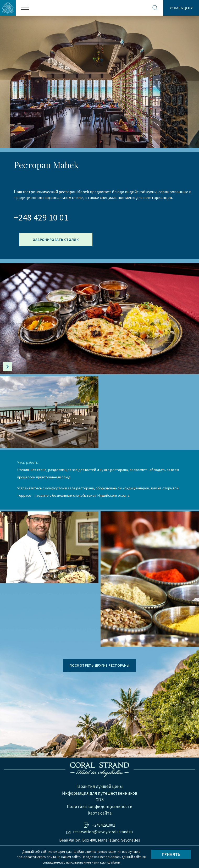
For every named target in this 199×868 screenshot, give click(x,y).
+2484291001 (104, 825)
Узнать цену (181, 8)
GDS (100, 800)
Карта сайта (100, 813)
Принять (171, 854)
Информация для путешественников (100, 793)
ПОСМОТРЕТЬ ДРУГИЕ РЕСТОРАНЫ (99, 665)
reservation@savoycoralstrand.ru (103, 832)
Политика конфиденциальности (100, 806)
